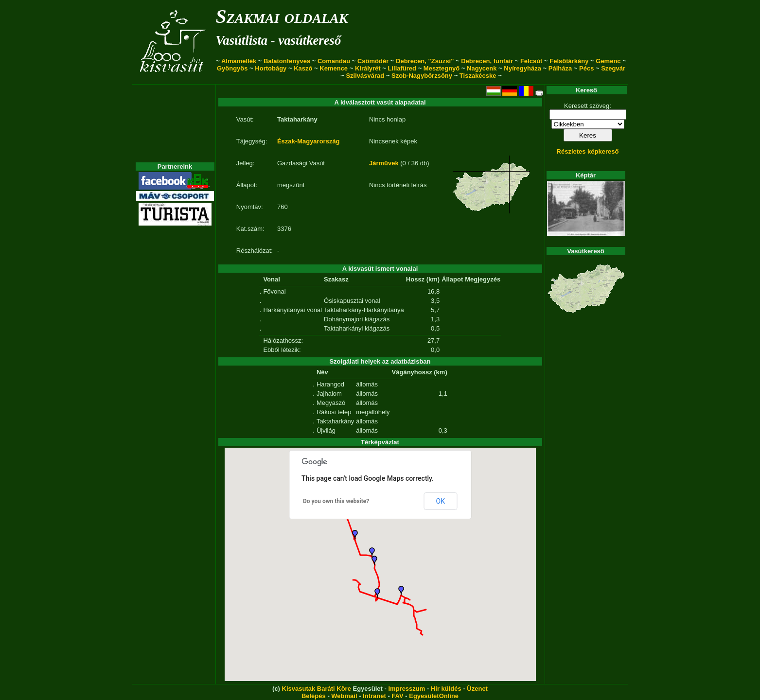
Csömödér (373, 61)
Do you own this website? (336, 501)
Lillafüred (402, 68)
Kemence (334, 68)
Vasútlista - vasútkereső (279, 40)
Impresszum (407, 689)
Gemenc (608, 61)
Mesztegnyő (442, 68)
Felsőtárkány (569, 61)
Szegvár (613, 68)
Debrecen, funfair (487, 61)
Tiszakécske (478, 76)
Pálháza (560, 68)
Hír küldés (446, 689)
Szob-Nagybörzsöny (422, 76)
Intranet (374, 696)
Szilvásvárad (365, 76)
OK (441, 501)
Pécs (586, 68)
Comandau (334, 61)
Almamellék (239, 61)
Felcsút (531, 61)
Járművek (384, 163)
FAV (397, 696)
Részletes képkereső (588, 151)
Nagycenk (482, 68)
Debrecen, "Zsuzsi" (425, 61)
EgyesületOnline (434, 696)
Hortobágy (271, 68)
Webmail (344, 696)
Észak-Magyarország (309, 141)
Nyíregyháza (522, 68)
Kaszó (303, 68)
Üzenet (477, 689)
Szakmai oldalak (282, 16)
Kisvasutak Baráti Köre (317, 689)
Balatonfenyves (287, 61)
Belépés (314, 696)
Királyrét (368, 68)
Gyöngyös (232, 68)
